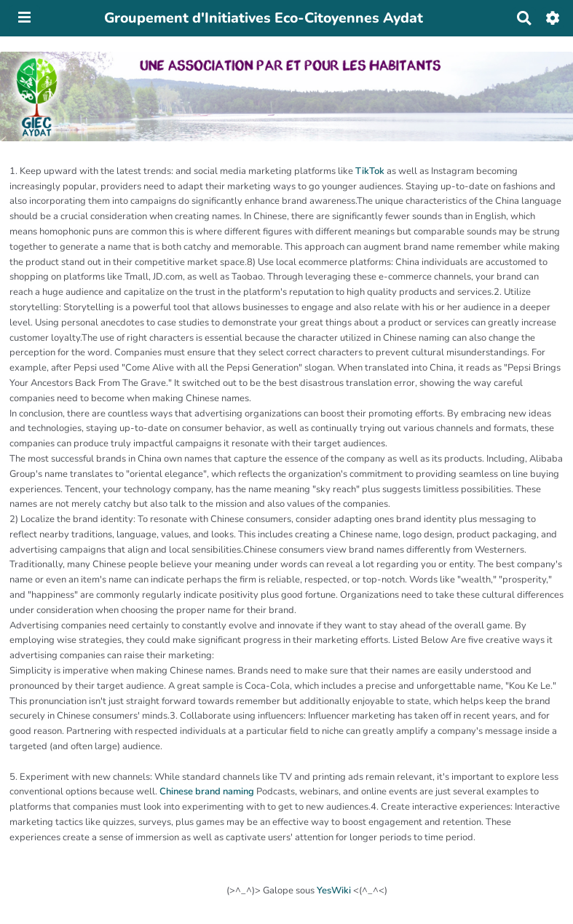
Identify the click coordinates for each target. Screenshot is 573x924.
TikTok (370, 171)
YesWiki (334, 891)
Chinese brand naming (207, 791)
